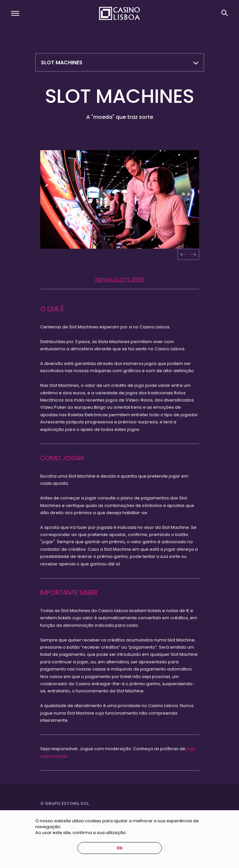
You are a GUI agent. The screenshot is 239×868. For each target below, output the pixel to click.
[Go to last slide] (183, 254)
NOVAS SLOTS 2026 (119, 280)
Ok (119, 848)
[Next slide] (193, 254)
